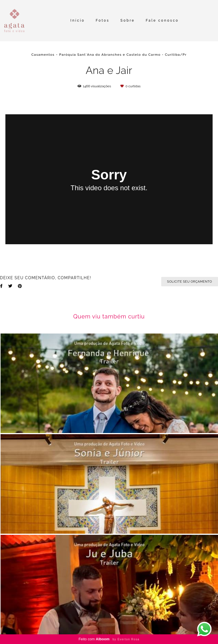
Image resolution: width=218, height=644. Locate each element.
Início (78, 20)
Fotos (102, 20)
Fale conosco (162, 20)
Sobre (128, 20)
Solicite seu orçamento (190, 281)
